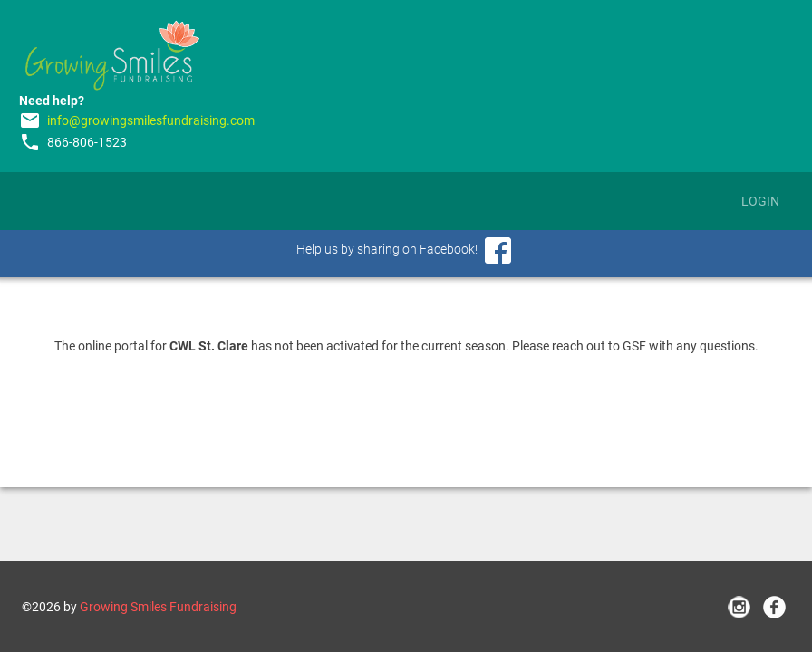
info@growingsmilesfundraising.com (151, 120)
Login (760, 201)
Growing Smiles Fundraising (158, 607)
